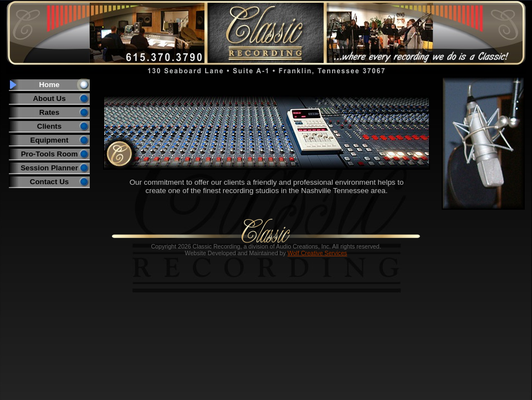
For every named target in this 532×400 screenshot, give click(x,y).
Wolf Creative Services (318, 253)
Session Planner (49, 168)
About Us (49, 98)
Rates (49, 112)
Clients (49, 126)
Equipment (50, 140)
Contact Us (49, 182)
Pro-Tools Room (50, 154)
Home (49, 85)
